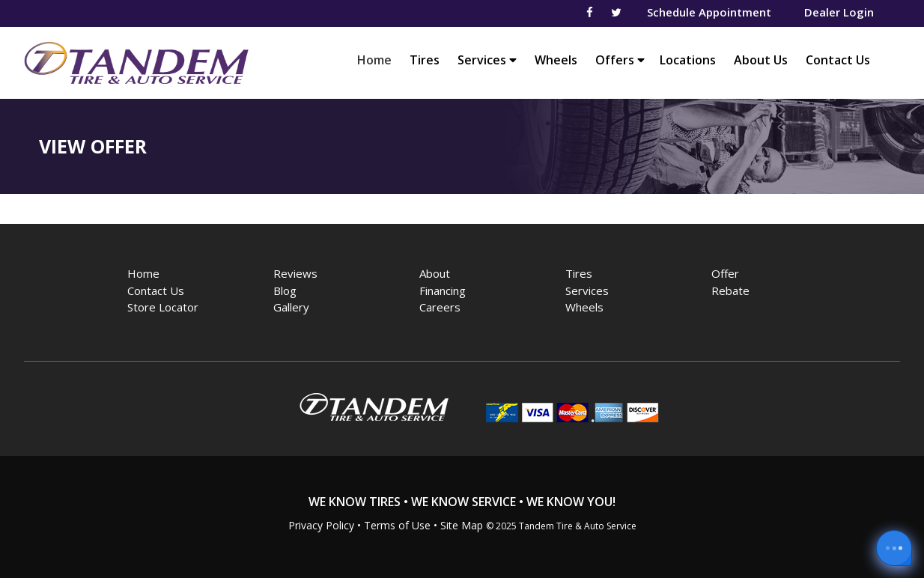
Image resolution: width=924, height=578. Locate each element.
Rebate (730, 290)
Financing (443, 290)
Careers (440, 307)
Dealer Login (839, 12)
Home (378, 60)
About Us (761, 60)
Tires (425, 60)
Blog (285, 290)
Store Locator (163, 307)
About (435, 273)
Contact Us (838, 60)
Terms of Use (397, 525)
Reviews (295, 273)
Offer (725, 273)
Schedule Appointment (709, 12)
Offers (620, 60)
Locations (688, 60)
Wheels (556, 60)
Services (487, 60)
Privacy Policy (321, 525)
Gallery (291, 307)
